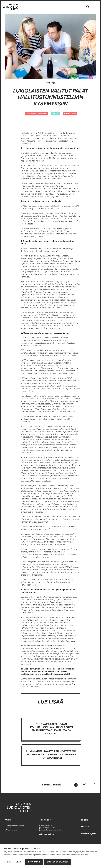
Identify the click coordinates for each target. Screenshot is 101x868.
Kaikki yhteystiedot (47, 834)
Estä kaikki (34, 862)
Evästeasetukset (14, 862)
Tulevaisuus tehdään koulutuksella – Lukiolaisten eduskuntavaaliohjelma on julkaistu (52, 729)
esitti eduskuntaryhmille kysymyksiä (64, 133)
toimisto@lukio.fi (46, 825)
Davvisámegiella (88, 833)
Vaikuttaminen (70, 114)
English (84, 819)
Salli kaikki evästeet (58, 862)
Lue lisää (85, 855)
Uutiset (55, 114)
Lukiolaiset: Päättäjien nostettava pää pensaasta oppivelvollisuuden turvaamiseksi (52, 755)
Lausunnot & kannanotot (36, 114)
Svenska (84, 826)
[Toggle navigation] (95, 7)
